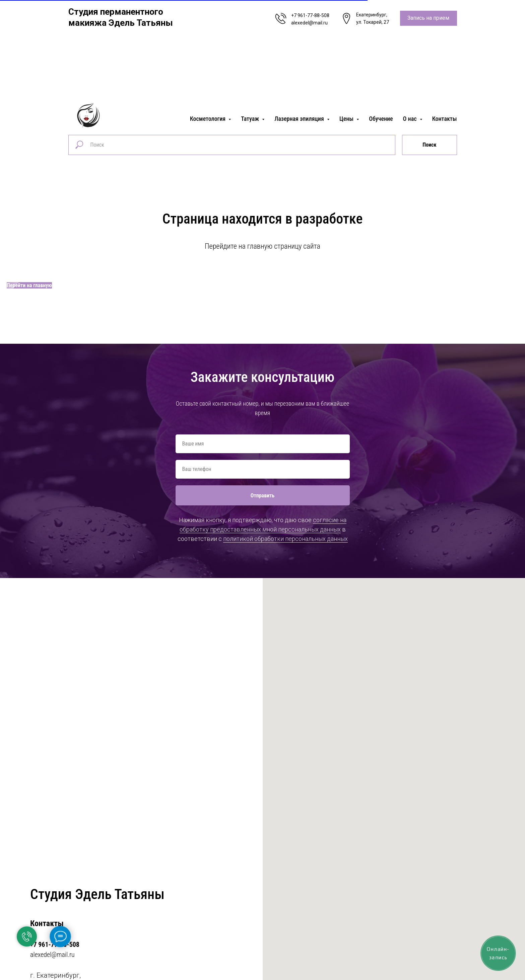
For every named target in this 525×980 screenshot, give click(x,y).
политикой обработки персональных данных (285, 539)
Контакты (445, 119)
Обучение (381, 119)
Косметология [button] (209, 119)
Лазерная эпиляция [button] (300, 119)
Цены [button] (347, 119)
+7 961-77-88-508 (310, 15)
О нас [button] (411, 119)
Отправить (263, 496)
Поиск (429, 145)
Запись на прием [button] (428, 18)
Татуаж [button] (251, 119)
